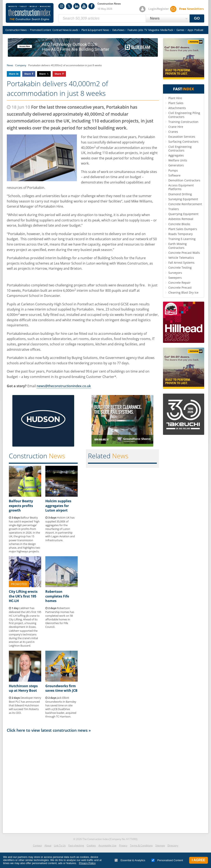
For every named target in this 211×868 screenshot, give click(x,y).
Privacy (123, 845)
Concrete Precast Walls (184, 253)
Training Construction (183, 122)
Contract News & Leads (65, 30)
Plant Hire (175, 98)
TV (146, 30)
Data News (118, 30)
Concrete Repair (179, 283)
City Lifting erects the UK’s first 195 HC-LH (23, 596)
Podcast (199, 30)
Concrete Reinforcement (185, 204)
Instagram (61, 6)
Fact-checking (76, 845)
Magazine (154, 30)
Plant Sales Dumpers (183, 229)
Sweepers (175, 278)
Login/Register (159, 9)
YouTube (84, 6)
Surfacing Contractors (183, 142)
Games (180, 30)
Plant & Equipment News (95, 30)
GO (197, 18)
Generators (176, 165)
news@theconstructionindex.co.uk (64, 386)
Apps (190, 30)
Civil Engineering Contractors (180, 149)
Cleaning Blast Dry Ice (183, 292)
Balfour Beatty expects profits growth (21, 506)
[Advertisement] (83, 782)
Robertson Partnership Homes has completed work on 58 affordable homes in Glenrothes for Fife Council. (60, 617)
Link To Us (60, 845)
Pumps (173, 170)
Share (12, 74)
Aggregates (176, 155)
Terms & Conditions (141, 845)
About (48, 845)
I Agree (199, 860)
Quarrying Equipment (183, 214)
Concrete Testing (180, 268)
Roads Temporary (181, 234)
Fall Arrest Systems (181, 263)
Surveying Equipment (183, 199)
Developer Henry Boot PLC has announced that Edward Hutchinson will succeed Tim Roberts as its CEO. (25, 705)
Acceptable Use (107, 845)
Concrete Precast (180, 288)
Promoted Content (40, 30)
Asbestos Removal (181, 219)
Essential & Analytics (130, 860)
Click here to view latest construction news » (49, 730)
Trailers (174, 209)
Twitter (69, 6)
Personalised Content (167, 860)
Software (174, 175)
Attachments (177, 108)
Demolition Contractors (184, 180)
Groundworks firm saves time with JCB (61, 688)
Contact (37, 845)
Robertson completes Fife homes (57, 596)
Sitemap (160, 845)
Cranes (173, 132)
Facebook (91, 6)
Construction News (16, 30)
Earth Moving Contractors (178, 246)
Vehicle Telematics (181, 258)
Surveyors (175, 273)
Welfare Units (178, 160)
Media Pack (167, 30)
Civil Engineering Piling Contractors (184, 115)
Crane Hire (176, 127)
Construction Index (30, 13)
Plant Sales (176, 103)
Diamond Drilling (180, 194)
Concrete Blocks (179, 224)
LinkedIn (76, 6)
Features (132, 30)
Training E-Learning (182, 239)
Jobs (141, 30)
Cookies (91, 845)
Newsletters (192, 9)
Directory (173, 845)
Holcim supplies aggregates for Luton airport (58, 506)
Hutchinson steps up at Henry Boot (23, 688)
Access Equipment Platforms (181, 187)
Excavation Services (182, 137)
